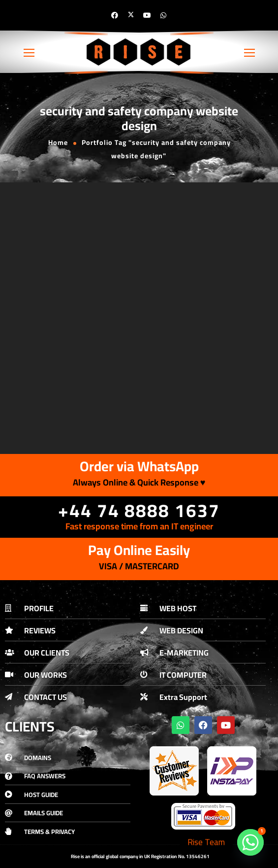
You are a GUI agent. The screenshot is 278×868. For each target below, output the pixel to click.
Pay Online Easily (139, 550)
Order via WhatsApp (139, 466)
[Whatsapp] (250, 842)
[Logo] (139, 52)
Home (58, 142)
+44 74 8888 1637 (139, 510)
